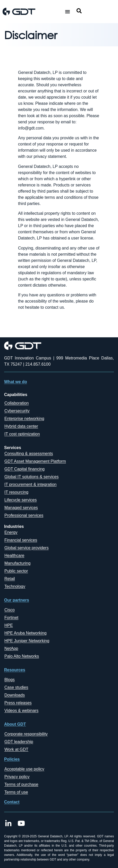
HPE (9, 625)
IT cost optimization (22, 434)
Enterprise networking (24, 419)
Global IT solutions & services (31, 477)
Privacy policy (17, 777)
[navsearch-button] (79, 12)
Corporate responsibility (26, 734)
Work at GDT (16, 749)
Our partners (17, 600)
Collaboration (16, 403)
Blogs (10, 680)
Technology (15, 586)
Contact (12, 802)
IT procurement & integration (30, 484)
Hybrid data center (21, 426)
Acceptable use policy (24, 769)
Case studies (16, 687)
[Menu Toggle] (68, 12)
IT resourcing (16, 492)
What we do (16, 382)
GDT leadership (19, 742)
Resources (15, 670)
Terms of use (16, 792)
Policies (12, 759)
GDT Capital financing (24, 469)
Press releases (18, 703)
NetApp (11, 648)
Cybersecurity (17, 411)
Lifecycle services (20, 500)
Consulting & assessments (29, 454)
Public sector (16, 571)
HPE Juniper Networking (27, 641)
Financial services (21, 540)
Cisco (10, 610)
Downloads (15, 695)
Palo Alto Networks (22, 656)
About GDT (15, 724)
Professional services (24, 515)
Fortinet (11, 618)
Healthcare (14, 556)
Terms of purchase (21, 784)
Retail (10, 579)
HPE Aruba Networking (26, 633)
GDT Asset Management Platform (35, 461)
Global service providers (27, 548)
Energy (11, 532)
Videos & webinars (21, 711)
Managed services (21, 508)
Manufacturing (17, 563)
